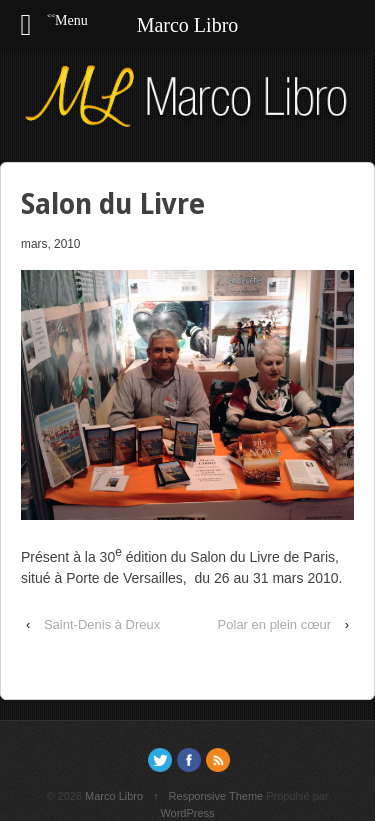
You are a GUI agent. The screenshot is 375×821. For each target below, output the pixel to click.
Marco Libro (114, 796)
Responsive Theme (216, 796)
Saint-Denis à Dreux (102, 624)
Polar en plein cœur (274, 624)
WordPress (187, 813)
